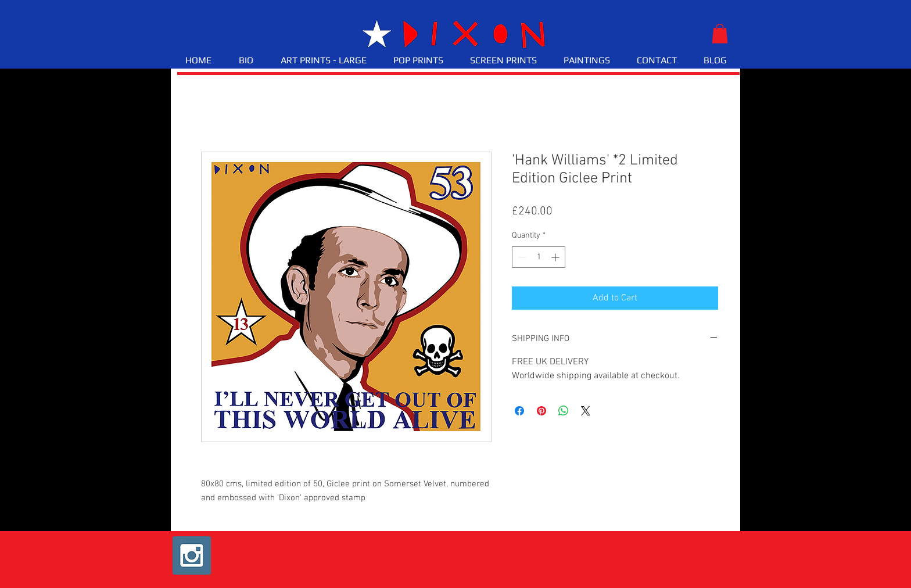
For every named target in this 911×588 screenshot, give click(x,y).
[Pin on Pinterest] (541, 411)
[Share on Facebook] (519, 411)
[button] (720, 33)
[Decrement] (521, 257)
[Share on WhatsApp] (564, 411)
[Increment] (556, 257)
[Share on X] (586, 411)
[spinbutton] (539, 257)
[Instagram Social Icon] (192, 555)
